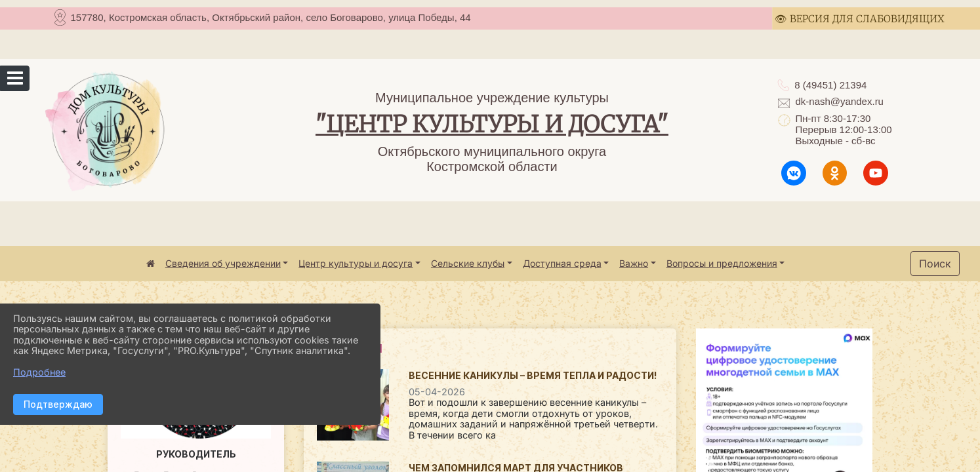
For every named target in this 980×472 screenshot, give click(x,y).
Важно (634, 263)
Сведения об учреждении (223, 263)
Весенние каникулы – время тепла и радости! (533, 375)
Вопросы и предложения (722, 263)
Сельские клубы (468, 263)
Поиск (935, 264)
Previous (706, 462)
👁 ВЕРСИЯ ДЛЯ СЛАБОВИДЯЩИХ (860, 19)
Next (859, 462)
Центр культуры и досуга (356, 263)
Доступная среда (562, 263)
